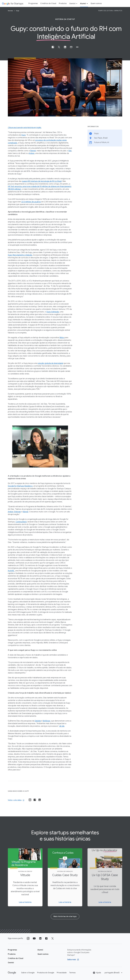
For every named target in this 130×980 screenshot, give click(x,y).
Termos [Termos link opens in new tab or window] (72, 973)
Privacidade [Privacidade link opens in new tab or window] (62, 973)
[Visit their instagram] (30, 800)
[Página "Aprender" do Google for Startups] (12, 950)
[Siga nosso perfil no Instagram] (28, 938)
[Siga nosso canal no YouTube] (34, 938)
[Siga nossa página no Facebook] (46, 938)
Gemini (74, 4)
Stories (11, 11)
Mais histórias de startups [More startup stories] (65, 916)
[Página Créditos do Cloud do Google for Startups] (16, 958)
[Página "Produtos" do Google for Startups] (12, 954)
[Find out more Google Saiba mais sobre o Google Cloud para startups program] (73, 960)
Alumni (84, 4)
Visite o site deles (16, 800)
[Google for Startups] (13, 3)
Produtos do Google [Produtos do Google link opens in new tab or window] (46, 973)
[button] (77, 47)
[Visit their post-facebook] (35, 800)
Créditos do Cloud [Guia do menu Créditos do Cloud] (48, 3)
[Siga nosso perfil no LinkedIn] (40, 938)
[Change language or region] (114, 973)
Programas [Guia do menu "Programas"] (33, 3)
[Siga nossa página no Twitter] (53, 938)
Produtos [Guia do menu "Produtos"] (63, 3)
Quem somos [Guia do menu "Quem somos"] (96, 3)
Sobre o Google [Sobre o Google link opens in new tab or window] (28, 973)
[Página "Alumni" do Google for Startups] (40, 950)
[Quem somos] (43, 954)
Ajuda (97, 973)
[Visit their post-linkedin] (40, 800)
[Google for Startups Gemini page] (11, 963)
